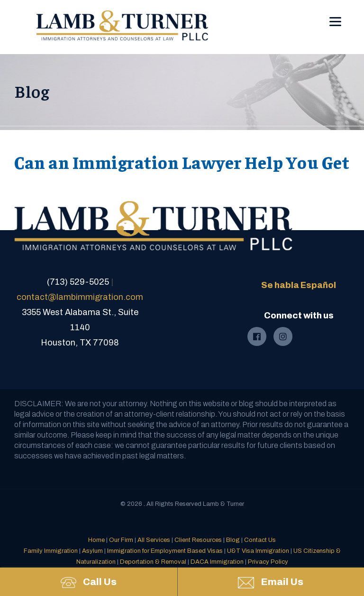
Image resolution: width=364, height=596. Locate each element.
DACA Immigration (217, 562)
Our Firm (121, 540)
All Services (154, 540)
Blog (233, 540)
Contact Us (260, 540)
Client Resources (198, 540)
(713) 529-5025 (78, 282)
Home (96, 540)
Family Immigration (51, 551)
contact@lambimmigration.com (80, 297)
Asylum (92, 551)
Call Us (89, 582)
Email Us (271, 582)
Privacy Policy (268, 562)
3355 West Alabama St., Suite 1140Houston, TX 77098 (80, 327)
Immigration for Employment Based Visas (165, 551)
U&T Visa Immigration (258, 551)
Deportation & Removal (153, 562)
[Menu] (335, 15)
